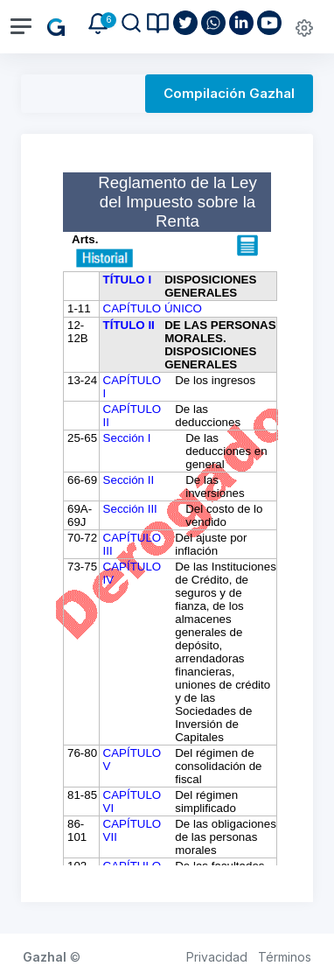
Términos (285, 957)
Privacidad (217, 957)
